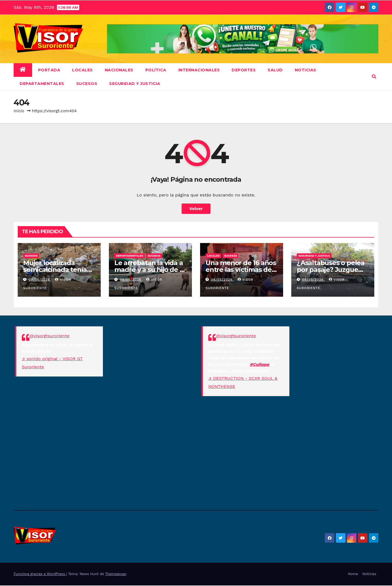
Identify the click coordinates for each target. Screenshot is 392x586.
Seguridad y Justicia (135, 84)
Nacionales (119, 70)
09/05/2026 (40, 280)
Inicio (19, 111)
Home (353, 574)
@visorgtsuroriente (49, 336)
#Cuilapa (260, 364)
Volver (196, 209)
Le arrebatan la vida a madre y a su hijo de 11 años (149, 270)
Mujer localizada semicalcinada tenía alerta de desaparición (59, 270)
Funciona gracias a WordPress (40, 574)
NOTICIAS (306, 70)
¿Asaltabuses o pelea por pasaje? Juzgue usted (331, 270)
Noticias (369, 574)
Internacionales (199, 70)
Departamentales (42, 84)
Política (156, 70)
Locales (82, 70)
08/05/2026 (222, 280)
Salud (275, 70)
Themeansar (116, 574)
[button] (374, 77)
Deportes (244, 70)
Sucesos (87, 84)
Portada (49, 70)
